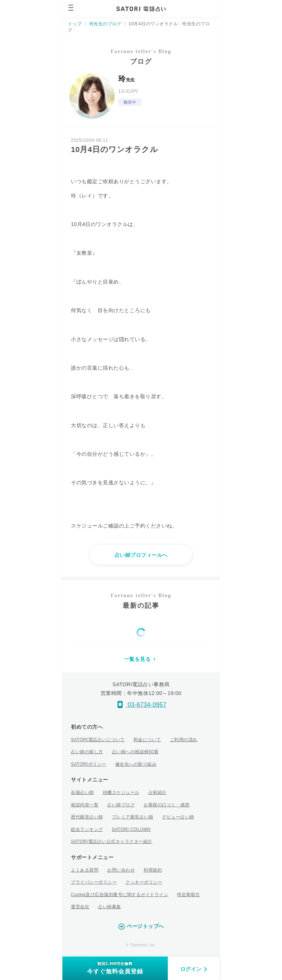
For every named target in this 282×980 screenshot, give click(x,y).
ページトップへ (141, 927)
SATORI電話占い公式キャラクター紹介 (112, 842)
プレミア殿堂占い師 (133, 817)
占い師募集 (110, 907)
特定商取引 (189, 895)
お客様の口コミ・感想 (167, 805)
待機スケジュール (121, 792)
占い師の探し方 (87, 752)
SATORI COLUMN (131, 829)
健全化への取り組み (136, 764)
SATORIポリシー (89, 764)
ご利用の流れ (184, 740)
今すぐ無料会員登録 (115, 968)
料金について (147, 740)
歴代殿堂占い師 (87, 817)
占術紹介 (158, 792)
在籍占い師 (82, 792)
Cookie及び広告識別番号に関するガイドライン (120, 895)
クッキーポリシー (144, 882)
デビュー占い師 (178, 817)
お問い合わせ (121, 870)
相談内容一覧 (85, 805)
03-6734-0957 (141, 705)
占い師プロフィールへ (141, 555)
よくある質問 (85, 870)
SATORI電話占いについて (98, 740)
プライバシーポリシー (94, 882)
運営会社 (80, 907)
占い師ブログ (121, 805)
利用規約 (153, 870)
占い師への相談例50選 (135, 752)
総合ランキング (87, 829)
